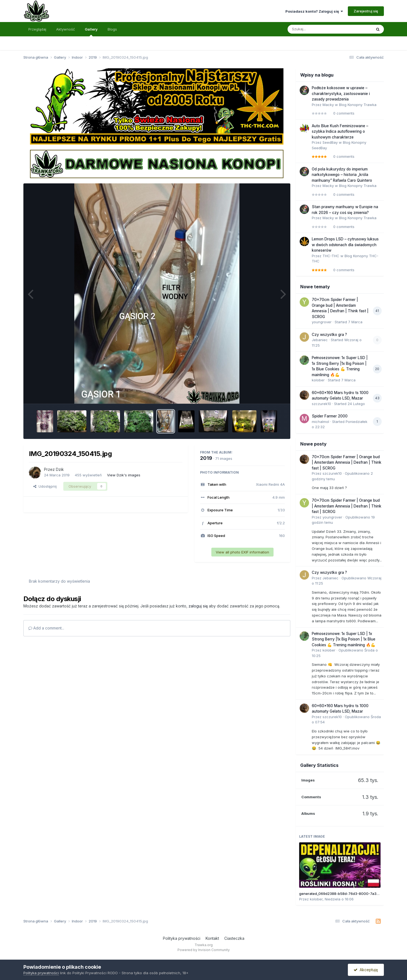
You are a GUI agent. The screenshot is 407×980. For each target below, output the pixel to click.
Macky (328, 105)
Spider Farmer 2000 (330, 416)
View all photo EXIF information (242, 552)
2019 (206, 458)
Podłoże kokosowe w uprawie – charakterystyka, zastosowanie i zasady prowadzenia (341, 93)
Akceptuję (366, 970)
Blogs (112, 29)
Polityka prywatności (182, 938)
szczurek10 (321, 404)
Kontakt (212, 938)
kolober (318, 380)
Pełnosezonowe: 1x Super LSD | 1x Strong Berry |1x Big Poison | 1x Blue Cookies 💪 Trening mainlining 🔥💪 (344, 639)
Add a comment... (46, 628)
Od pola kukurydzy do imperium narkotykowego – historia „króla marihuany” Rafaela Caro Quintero (342, 175)
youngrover (322, 322)
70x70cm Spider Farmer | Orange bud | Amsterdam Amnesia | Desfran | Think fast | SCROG (347, 462)
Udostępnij (45, 486)
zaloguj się (198, 606)
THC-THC (331, 256)
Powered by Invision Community (204, 950)
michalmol (320, 422)
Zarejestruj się (366, 11)
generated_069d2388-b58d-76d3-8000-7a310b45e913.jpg (350, 894)
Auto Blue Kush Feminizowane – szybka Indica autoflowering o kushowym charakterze (340, 131)
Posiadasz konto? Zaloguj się (314, 11)
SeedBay (330, 142)
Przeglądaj (37, 29)
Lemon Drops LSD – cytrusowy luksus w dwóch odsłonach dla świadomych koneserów (345, 245)
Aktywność (65, 29)
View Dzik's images (124, 475)
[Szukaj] (316, 29)
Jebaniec (320, 340)
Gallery (91, 32)
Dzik (60, 469)
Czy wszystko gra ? (329, 335)
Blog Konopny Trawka (358, 105)
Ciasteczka (234, 938)
